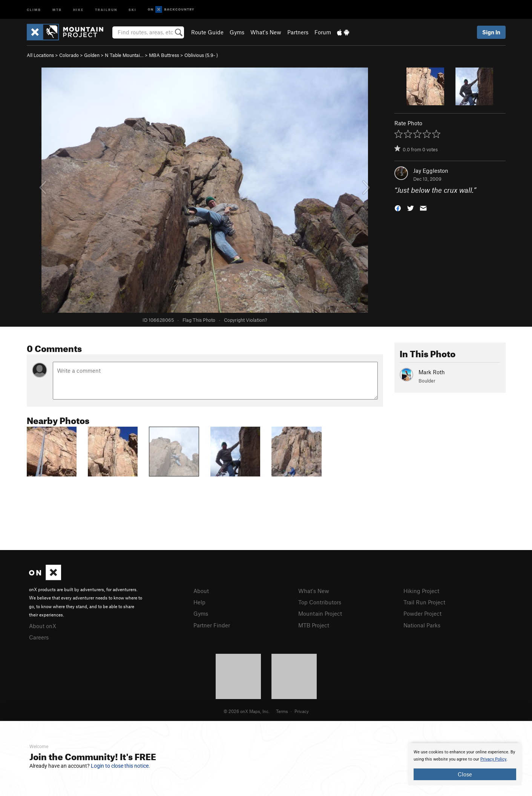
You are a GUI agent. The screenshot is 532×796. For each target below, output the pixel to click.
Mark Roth (432, 372)
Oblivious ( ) (201, 55)
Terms (282, 710)
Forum (323, 32)
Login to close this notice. (120, 766)
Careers (39, 636)
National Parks (422, 624)
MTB (57, 9)
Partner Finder (212, 624)
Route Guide (207, 32)
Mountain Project (320, 613)
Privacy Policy (493, 759)
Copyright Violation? (245, 320)
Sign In (491, 32)
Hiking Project (421, 591)
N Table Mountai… (124, 55)
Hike (78, 9)
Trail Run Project (424, 602)
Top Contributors (320, 602)
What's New (266, 32)
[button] (398, 208)
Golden (92, 55)
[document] (465, 764)
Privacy (302, 710)
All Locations (40, 55)
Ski (133, 9)
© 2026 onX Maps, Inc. (247, 710)
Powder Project (422, 613)
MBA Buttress (164, 55)
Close (465, 774)
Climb (34, 9)
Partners (298, 32)
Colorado (69, 55)
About (201, 591)
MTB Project (314, 624)
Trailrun (106, 9)
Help (199, 602)
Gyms (237, 32)
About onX (43, 625)
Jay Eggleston (431, 171)
